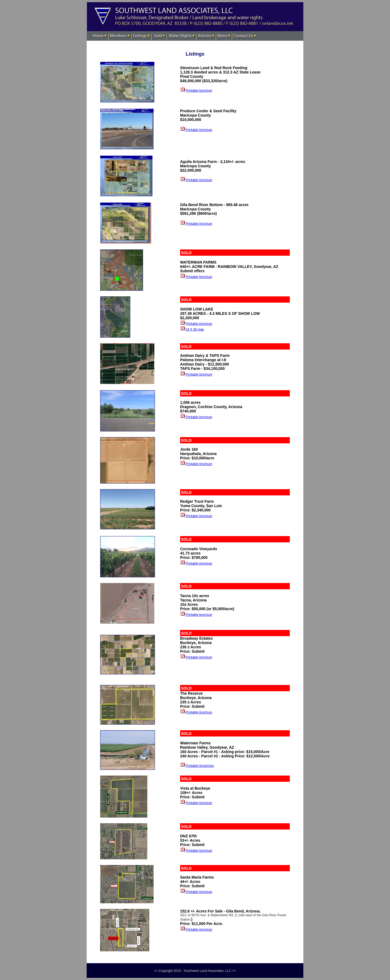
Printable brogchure (200, 766)
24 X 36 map (195, 329)
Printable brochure (199, 91)
